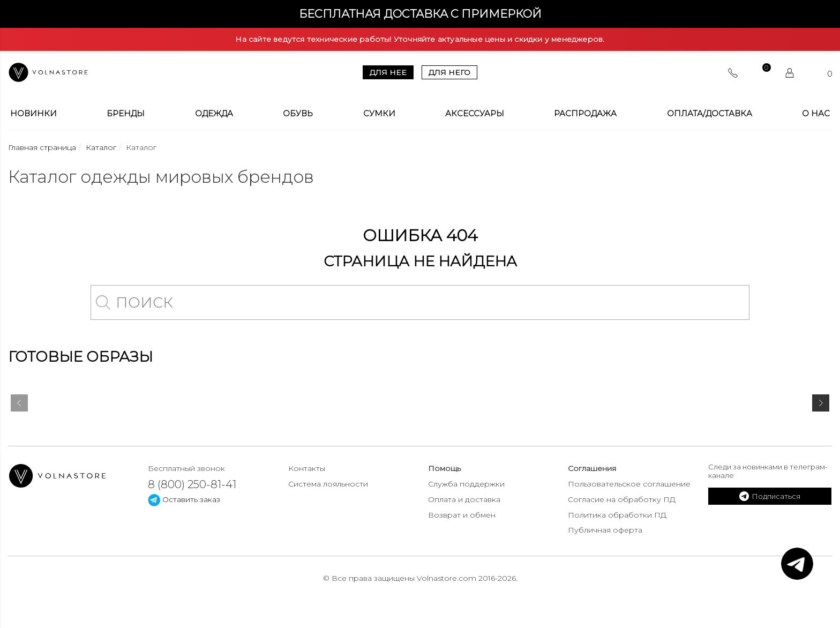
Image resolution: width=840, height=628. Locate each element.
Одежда (214, 114)
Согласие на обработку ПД (622, 499)
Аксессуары (475, 114)
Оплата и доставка (464, 499)
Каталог (101, 147)
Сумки (379, 114)
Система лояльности (328, 484)
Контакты (307, 468)
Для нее (388, 72)
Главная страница (42, 147)
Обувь (298, 114)
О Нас (816, 114)
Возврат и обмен (462, 515)
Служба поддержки (466, 484)
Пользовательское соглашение (629, 484)
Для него (449, 72)
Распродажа (585, 114)
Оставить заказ (184, 499)
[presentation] (19, 405)
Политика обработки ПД (617, 515)
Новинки (33, 114)
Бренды (126, 114)
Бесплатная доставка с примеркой (420, 14)
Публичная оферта (605, 530)
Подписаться (770, 496)
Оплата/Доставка (710, 114)
